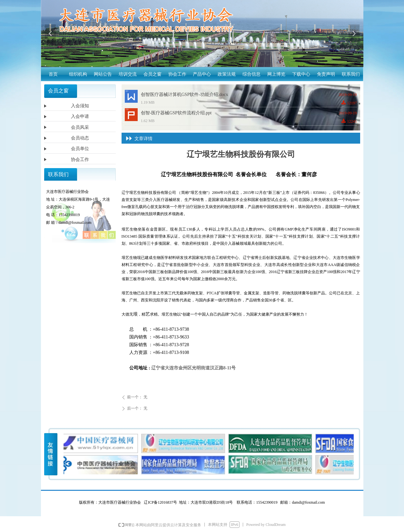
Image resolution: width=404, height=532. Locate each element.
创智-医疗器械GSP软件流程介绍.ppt (176, 113)
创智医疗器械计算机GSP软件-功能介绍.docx (185, 95)
